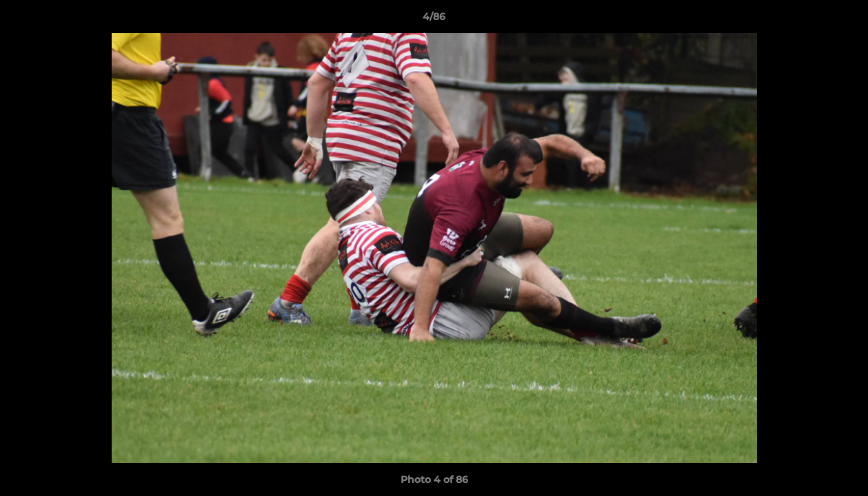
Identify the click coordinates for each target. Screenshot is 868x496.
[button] (843, 20)
